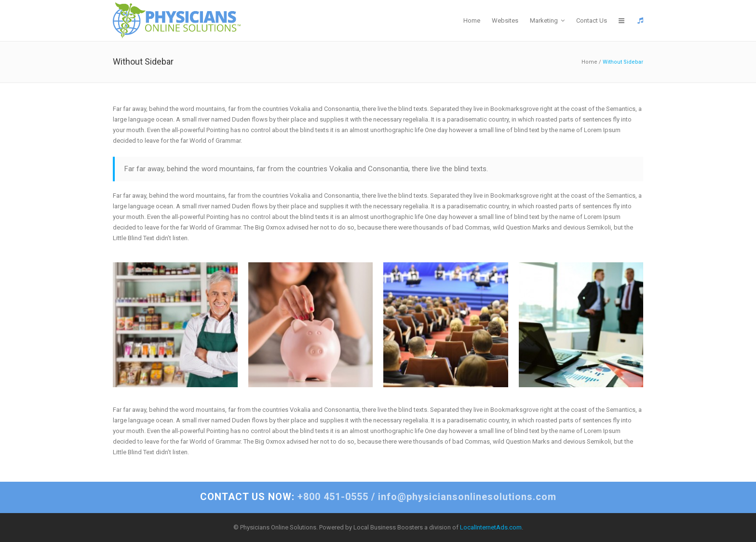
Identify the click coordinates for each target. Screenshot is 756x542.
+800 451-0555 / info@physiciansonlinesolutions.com (378, 497)
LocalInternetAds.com (491, 527)
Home (589, 62)
